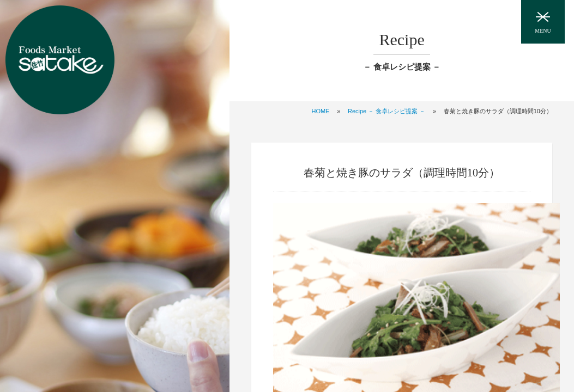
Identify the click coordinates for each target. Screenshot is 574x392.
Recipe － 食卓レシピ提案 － (386, 111)
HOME (321, 111)
